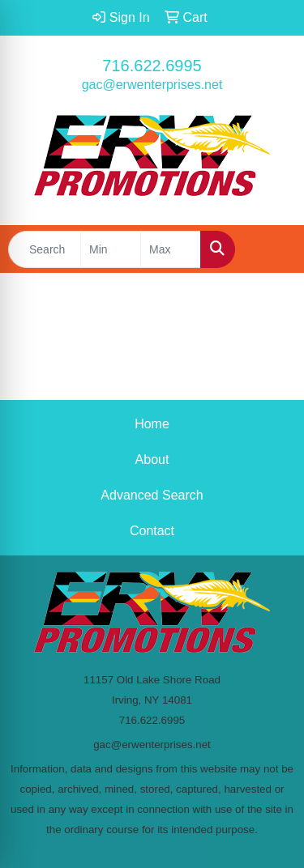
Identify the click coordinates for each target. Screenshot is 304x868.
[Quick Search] (45, 249)
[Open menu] (272, 249)
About (152, 460)
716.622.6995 (152, 66)
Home (152, 424)
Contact (152, 531)
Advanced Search (152, 495)
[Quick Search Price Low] (111, 249)
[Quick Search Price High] (171, 249)
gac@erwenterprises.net (152, 85)
